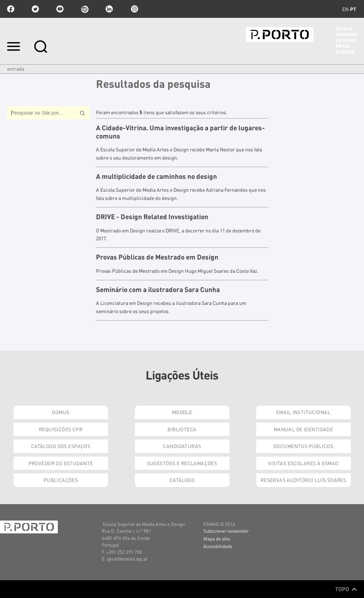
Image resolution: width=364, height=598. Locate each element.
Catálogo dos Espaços (61, 446)
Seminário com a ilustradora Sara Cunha (158, 290)
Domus (60, 412)
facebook (11, 9)
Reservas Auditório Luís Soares (304, 480)
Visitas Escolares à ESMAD (303, 463)
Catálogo (182, 480)
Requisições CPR (61, 429)
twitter (35, 9)
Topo (346, 589)
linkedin (109, 9)
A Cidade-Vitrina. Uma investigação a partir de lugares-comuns (180, 132)
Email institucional (303, 412)
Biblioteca (182, 429)
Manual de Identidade (303, 429)
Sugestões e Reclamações (182, 463)
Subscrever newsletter (226, 531)
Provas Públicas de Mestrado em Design (157, 257)
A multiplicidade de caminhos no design (156, 176)
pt (353, 9)
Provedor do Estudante (61, 463)
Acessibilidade (218, 546)
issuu (85, 9)
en (345, 9)
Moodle (182, 412)
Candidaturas (182, 446)
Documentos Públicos (303, 446)
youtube (60, 9)
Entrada (16, 69)
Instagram (134, 9)
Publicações (61, 480)
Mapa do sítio (217, 539)
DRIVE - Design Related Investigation (152, 217)
